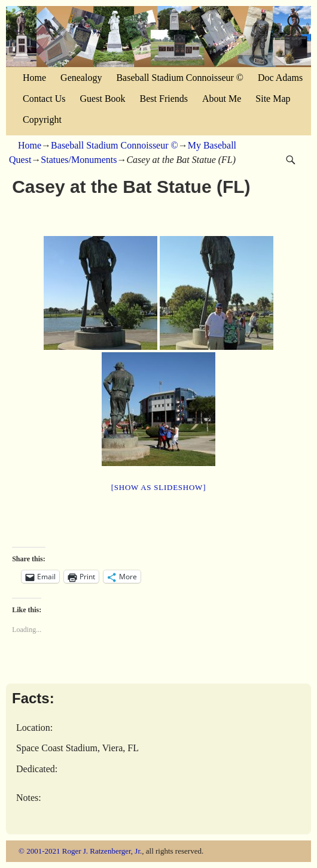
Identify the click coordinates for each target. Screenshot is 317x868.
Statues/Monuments (79, 160)
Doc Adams (280, 78)
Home (34, 78)
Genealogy (81, 78)
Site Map (273, 99)
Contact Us (44, 99)
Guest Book (103, 99)
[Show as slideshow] (158, 487)
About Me (222, 99)
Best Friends (164, 99)
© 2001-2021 (39, 851)
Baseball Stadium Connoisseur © (180, 78)
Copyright (42, 120)
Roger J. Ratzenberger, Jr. (102, 851)
